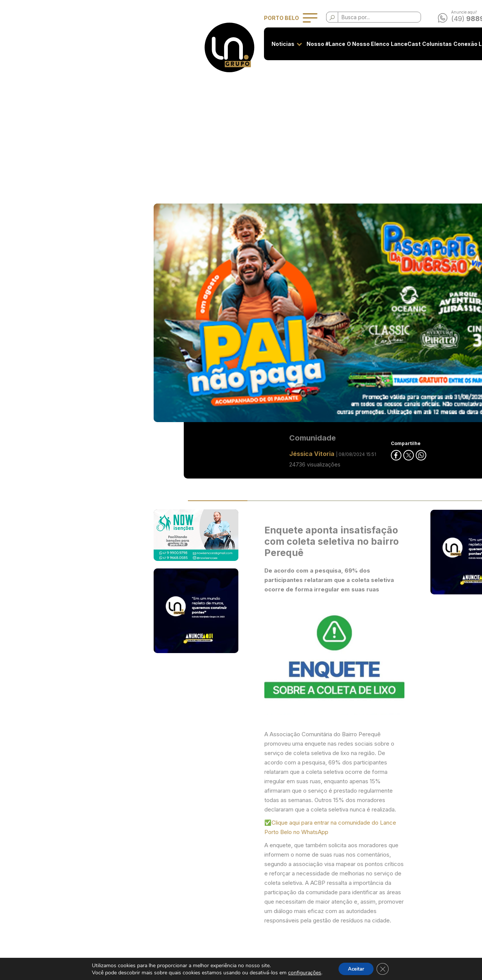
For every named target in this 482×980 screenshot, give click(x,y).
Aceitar (355, 968)
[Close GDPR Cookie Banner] (385, 968)
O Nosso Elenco (226, 44)
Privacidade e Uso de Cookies (204, 874)
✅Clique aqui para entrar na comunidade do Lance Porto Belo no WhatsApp (237, 495)
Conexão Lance (332, 44)
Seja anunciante (185, 861)
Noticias (141, 44)
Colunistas (295, 44)
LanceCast (263, 44)
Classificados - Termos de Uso (204, 888)
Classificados (373, 44)
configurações (302, 972)
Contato (405, 44)
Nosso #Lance (184, 44)
